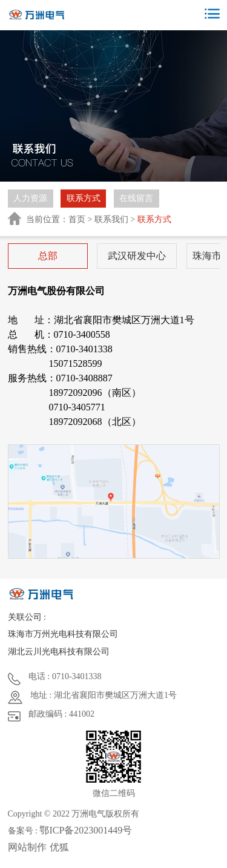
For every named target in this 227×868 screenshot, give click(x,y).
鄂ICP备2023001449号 (86, 830)
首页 (77, 219)
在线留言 (136, 198)
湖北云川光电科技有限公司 (59, 652)
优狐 (59, 847)
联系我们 (111, 219)
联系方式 (84, 198)
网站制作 (27, 847)
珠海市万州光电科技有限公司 (63, 634)
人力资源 (30, 198)
